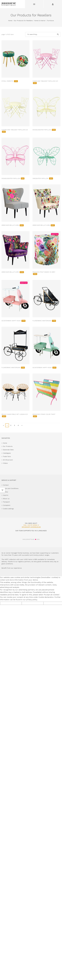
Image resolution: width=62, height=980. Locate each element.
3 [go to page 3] (14, 425)
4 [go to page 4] (18, 425)
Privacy (5, 492)
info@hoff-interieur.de (31, 527)
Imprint (6, 495)
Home (10, 21)
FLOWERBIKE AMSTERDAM (44, 321)
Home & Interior (40, 21)
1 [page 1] (7, 425)
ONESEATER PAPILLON (43, 178)
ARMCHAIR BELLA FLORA (13, 225)
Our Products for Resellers (23, 21)
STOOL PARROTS (10, 81)
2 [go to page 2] (11, 425)
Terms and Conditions (11, 488)
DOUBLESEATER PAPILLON (44, 130)
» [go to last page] (22, 425)
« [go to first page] (3, 425)
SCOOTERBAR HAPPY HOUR (13, 321)
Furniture (50, 21)
